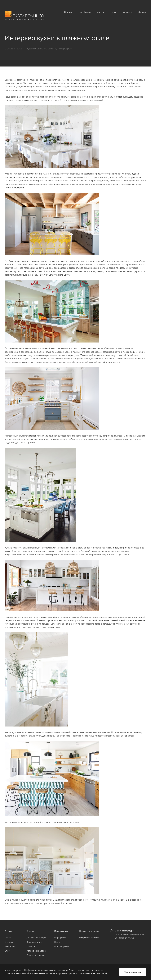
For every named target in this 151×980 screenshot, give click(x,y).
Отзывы (9, 942)
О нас (8, 938)
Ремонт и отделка (36, 955)
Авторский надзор (36, 951)
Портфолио (84, 12)
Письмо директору (89, 931)
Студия (68, 12)
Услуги (100, 12)
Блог (7, 951)
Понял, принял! (133, 972)
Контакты (127, 12)
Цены (113, 12)
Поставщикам (62, 946)
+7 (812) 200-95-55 (124, 938)
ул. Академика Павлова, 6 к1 (129, 935)
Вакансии (10, 946)
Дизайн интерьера (36, 938)
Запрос (142, 12)
